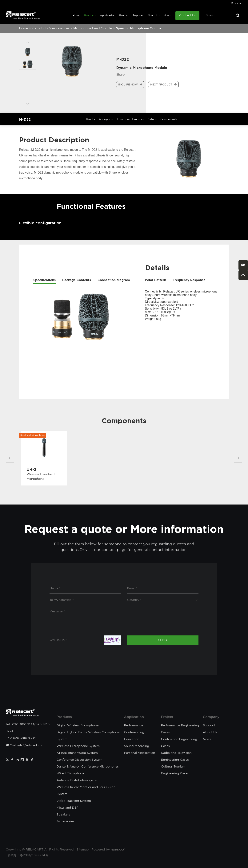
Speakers (63, 815)
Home (76, 16)
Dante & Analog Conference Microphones (88, 767)
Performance (134, 726)
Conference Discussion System (80, 760)
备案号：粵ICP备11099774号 (28, 855)
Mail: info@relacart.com (25, 745)
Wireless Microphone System (78, 746)
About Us (154, 16)
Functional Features (130, 119)
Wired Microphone (70, 774)
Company (211, 717)
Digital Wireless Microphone (78, 726)
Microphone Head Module (93, 28)
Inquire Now (130, 84)
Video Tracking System (74, 801)
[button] (10, 458)
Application (108, 16)
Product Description (100, 119)
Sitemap (83, 850)
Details (152, 119)
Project (124, 16)
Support (138, 16)
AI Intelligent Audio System (77, 753)
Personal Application (140, 753)
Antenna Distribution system (78, 780)
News (167, 16)
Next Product (163, 84)
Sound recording (137, 746)
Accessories (61, 28)
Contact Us (188, 16)
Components (169, 119)
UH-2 (31, 469)
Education (132, 739)
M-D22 (25, 119)
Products (90, 16)
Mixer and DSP (68, 808)
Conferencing (134, 732)
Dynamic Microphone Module (138, 28)
